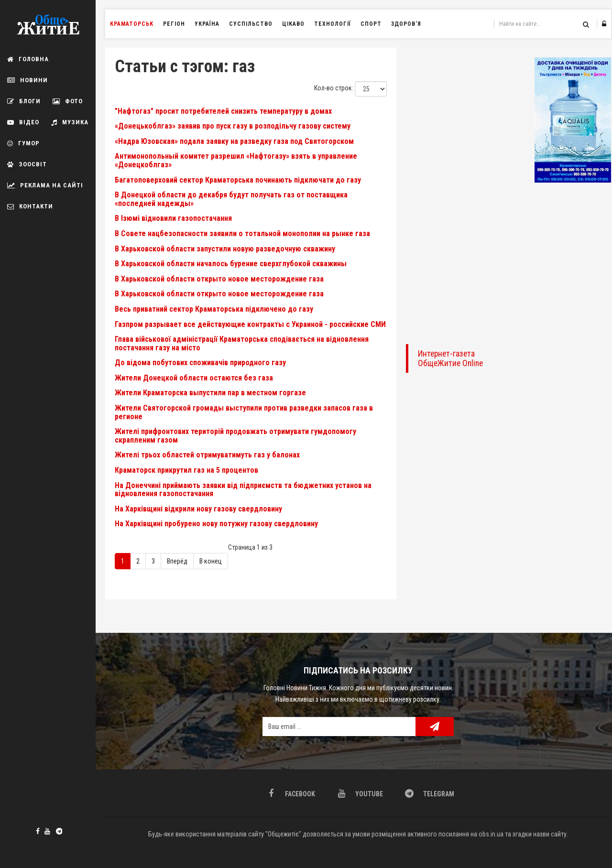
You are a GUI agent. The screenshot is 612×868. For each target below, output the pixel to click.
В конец (211, 561)
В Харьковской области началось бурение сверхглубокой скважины (231, 264)
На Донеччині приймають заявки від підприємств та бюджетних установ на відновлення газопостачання (243, 490)
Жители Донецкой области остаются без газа (194, 378)
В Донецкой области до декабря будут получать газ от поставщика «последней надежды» (231, 199)
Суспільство (251, 24)
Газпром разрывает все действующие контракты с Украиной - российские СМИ (250, 324)
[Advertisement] (466, 191)
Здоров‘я (406, 24)
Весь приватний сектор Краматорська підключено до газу (214, 309)
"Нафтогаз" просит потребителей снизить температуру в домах (223, 111)
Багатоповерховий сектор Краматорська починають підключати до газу (238, 180)
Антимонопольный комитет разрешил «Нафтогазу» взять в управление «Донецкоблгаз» (236, 160)
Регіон (174, 24)
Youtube (47, 831)
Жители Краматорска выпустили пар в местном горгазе (210, 393)
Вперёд (177, 561)
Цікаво (293, 24)
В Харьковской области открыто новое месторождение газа (219, 279)
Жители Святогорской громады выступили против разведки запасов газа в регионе (244, 412)
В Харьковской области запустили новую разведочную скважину (225, 249)
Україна (207, 24)
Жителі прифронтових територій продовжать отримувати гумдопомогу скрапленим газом (235, 436)
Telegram (57, 830)
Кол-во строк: (334, 88)
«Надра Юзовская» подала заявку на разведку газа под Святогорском (234, 141)
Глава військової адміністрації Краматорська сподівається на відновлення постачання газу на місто (242, 343)
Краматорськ (132, 24)
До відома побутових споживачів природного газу (200, 363)
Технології (333, 24)
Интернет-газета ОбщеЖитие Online (450, 358)
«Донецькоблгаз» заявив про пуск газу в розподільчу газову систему (233, 126)
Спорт (371, 24)
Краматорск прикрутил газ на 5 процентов (186, 470)
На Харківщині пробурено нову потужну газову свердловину (216, 524)
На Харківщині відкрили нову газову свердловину (198, 509)
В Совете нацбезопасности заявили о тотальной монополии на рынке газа (242, 233)
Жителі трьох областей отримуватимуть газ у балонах (207, 455)
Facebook (38, 831)
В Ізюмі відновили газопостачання (173, 218)
